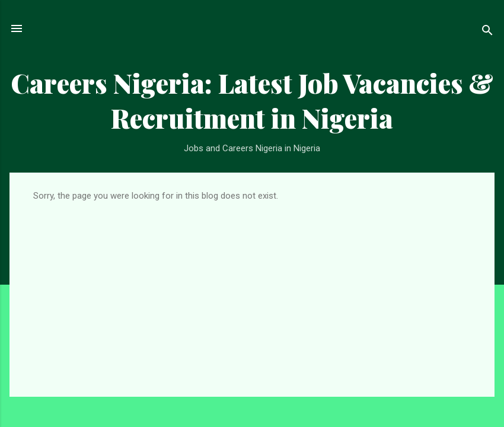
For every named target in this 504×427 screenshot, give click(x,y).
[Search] (487, 32)
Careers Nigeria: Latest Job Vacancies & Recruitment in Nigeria (252, 100)
